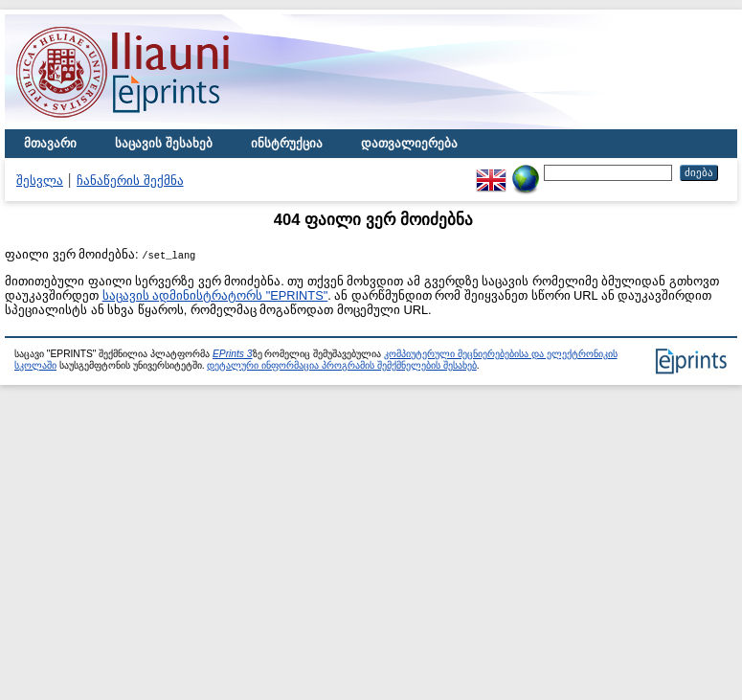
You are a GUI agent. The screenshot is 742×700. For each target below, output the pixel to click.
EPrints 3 (233, 354)
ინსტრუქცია (287, 143)
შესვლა (40, 181)
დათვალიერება (409, 143)
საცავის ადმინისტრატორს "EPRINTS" (215, 295)
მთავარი (50, 143)
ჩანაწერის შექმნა (130, 181)
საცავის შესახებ (164, 143)
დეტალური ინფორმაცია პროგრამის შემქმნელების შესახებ (341, 365)
